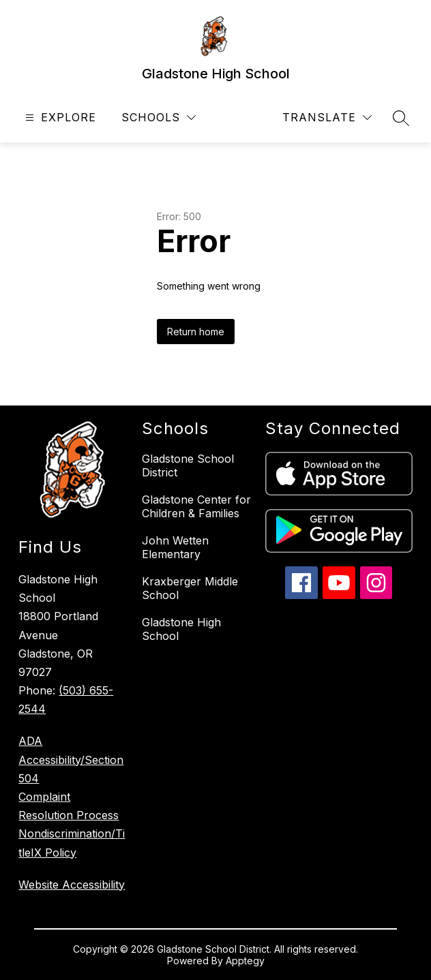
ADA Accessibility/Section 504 (71, 759)
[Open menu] (59, 118)
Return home (196, 332)
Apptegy (245, 961)
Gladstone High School (181, 629)
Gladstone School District (188, 465)
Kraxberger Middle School (190, 588)
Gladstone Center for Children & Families (196, 506)
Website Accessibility (72, 885)
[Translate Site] (327, 118)
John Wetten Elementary (175, 547)
